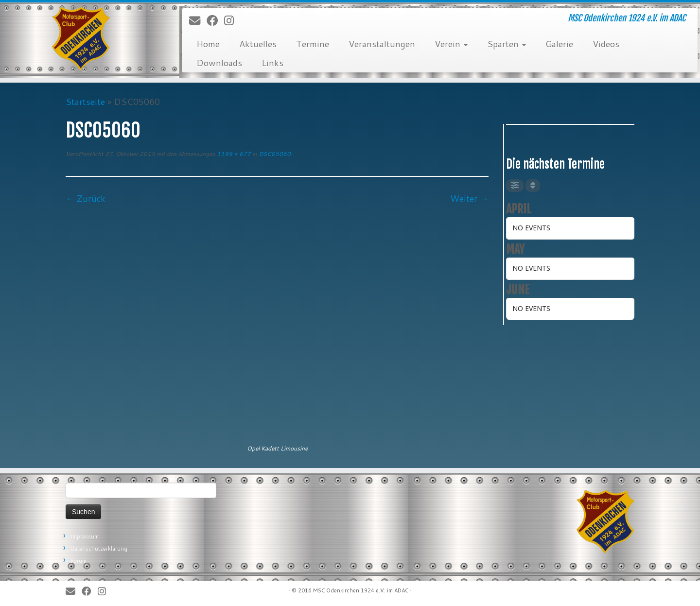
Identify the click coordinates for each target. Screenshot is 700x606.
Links (272, 63)
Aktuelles (258, 44)
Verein (451, 44)
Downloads (219, 63)
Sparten (507, 44)
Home (208, 44)
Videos (606, 44)
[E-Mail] (198, 21)
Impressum (85, 537)
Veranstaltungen (382, 44)
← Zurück (86, 198)
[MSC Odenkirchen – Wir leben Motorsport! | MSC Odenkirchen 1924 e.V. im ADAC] (81, 39)
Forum (79, 561)
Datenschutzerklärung (99, 549)
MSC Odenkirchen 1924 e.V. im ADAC (361, 590)
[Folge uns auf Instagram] (232, 21)
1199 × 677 (233, 154)
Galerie (559, 44)
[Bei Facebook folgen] (215, 21)
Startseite (85, 102)
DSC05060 (274, 154)
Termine (313, 44)
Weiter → (469, 198)
